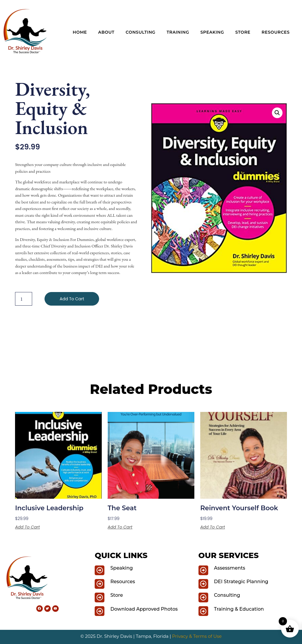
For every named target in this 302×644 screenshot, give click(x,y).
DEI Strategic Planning (241, 582)
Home (80, 32)
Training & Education (239, 609)
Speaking (212, 32)
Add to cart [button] (27, 527)
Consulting (141, 32)
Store (243, 32)
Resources (276, 32)
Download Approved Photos (144, 609)
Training (178, 32)
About (106, 32)
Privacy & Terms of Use (197, 636)
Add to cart (72, 299)
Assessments (230, 568)
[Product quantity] (24, 299)
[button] (277, 113)
